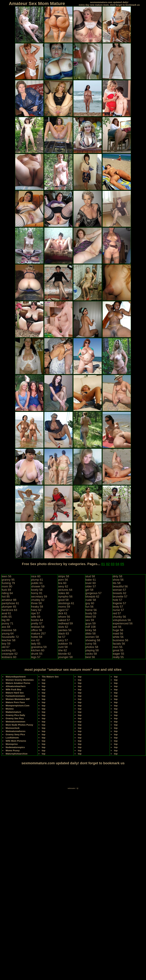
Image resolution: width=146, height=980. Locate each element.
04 (117, 564)
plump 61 (37, 580)
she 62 (62, 650)
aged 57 (63, 610)
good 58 (63, 600)
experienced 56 (123, 623)
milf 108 (91, 627)
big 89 (6, 620)
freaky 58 (37, 607)
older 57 (91, 586)
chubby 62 (38, 600)
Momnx (10, 709)
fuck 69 (6, 590)
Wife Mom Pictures (16, 741)
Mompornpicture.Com (18, 705)
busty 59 (91, 613)
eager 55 (118, 654)
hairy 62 (36, 610)
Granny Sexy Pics (15, 734)
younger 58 (65, 657)
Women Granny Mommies (20, 680)
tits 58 (117, 583)
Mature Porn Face (15, 702)
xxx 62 (35, 640)
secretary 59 (39, 596)
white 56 (118, 637)
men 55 (118, 647)
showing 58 (93, 640)
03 (113, 564)
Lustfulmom (12, 738)
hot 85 (6, 596)
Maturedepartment (16, 677)
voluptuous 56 (122, 620)
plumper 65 (9, 607)
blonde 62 (64, 654)
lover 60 (91, 583)
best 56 (90, 657)
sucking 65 (9, 650)
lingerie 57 (119, 603)
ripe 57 (36, 613)
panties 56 (65, 630)
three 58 (36, 603)
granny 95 (8, 580)
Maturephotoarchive (17, 754)
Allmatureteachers (16, 686)
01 (103, 564)
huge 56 (118, 630)
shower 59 (38, 586)
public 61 (37, 583)
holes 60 (64, 593)
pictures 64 (65, 590)
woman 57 (119, 590)
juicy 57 (63, 640)
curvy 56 (91, 644)
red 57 (117, 613)
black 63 (63, 633)
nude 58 (91, 600)
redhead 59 (65, 623)
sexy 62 (63, 586)
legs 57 (36, 657)
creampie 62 (10, 654)
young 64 (8, 633)
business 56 (120, 640)
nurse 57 (118, 610)
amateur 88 (9, 600)
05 (122, 564)
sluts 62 (63, 627)
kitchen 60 (38, 650)
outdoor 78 (65, 644)
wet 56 (117, 627)
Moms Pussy (13, 750)
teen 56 (6, 576)
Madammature (13, 712)
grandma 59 (39, 647)
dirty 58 (118, 576)
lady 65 (36, 644)
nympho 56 (65, 596)
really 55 (118, 657)
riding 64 (7, 593)
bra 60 (62, 583)
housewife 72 (10, 637)
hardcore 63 (9, 610)
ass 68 (6, 627)
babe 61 (91, 580)
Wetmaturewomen (15, 722)
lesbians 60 (9, 657)
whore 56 (64, 617)
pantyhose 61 (10, 603)
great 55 (118, 650)
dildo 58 (91, 633)
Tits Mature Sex (50, 677)
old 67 (6, 647)
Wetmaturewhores (16, 731)
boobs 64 (37, 620)
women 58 (92, 637)
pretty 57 (37, 623)
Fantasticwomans (15, 696)
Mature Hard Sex (15, 693)
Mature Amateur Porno (18, 683)
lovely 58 (37, 590)
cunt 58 (63, 647)
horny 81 (37, 593)
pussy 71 (7, 623)
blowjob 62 (92, 596)
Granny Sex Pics (15, 718)
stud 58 (90, 576)
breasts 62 (120, 593)
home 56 (91, 610)
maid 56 (118, 633)
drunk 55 (37, 654)
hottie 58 (37, 637)
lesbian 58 (38, 627)
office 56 (36, 630)
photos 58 (92, 647)
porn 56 (63, 580)
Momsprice (12, 744)
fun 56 (90, 607)
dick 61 (63, 613)
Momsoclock (13, 728)
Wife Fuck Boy (13, 689)
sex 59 (90, 620)
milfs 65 (7, 617)
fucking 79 (8, 583)
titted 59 (91, 617)
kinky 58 (91, 630)
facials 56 (119, 644)
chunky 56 (119, 617)
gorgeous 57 (94, 593)
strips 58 (64, 576)
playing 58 (92, 650)
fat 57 (62, 637)
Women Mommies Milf (18, 699)
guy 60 (90, 603)
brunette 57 (120, 596)
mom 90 (7, 586)
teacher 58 (9, 640)
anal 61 (6, 613)
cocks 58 (91, 654)
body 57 (118, 607)
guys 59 (91, 623)
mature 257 (38, 633)
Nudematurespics (15, 747)
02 (108, 564)
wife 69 (36, 617)
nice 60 (36, 576)
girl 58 (89, 590)
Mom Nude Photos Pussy (19, 725)
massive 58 (9, 630)
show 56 (118, 580)
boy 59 (6, 644)
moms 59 (64, 607)
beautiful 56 (120, 586)
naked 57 (64, 620)
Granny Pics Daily (15, 715)
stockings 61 (66, 603)
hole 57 (118, 600)
